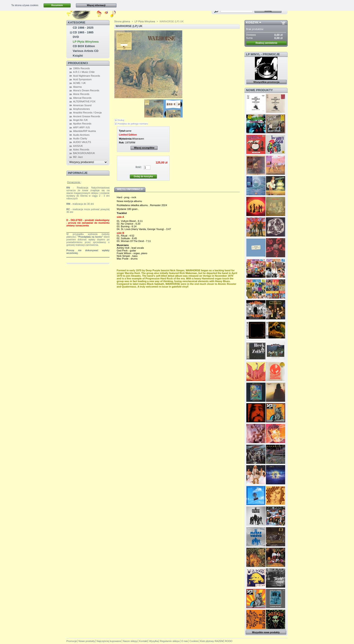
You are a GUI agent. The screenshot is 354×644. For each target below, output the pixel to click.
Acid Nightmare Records (87, 76)
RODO (229, 641)
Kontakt (143, 641)
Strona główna (122, 21)
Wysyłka (154, 641)
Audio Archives (81, 135)
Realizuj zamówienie (267, 43)
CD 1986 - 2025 (83, 28)
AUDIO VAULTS (82, 142)
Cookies (194, 641)
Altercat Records (82, 98)
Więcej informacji (96, 5)
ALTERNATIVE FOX (84, 101)
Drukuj (121, 120)
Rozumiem (57, 5)
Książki (78, 56)
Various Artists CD (86, 51)
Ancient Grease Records (87, 116)
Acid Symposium (82, 79)
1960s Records (82, 68)
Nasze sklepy (130, 641)
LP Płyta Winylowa (86, 42)
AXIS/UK (78, 146)
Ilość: (139, 167)
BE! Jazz (78, 157)
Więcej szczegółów (144, 148)
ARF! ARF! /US (82, 127)
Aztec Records (81, 149)
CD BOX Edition (84, 46)
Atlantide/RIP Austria (85, 131)
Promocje (72, 641)
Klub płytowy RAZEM (212, 641)
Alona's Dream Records (86, 90)
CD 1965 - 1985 (83, 32)
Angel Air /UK (80, 120)
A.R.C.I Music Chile (84, 72)
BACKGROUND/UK (84, 153)
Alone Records (81, 94)
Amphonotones (82, 109)
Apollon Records (82, 124)
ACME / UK (79, 83)
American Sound (82, 105)
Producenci (78, 63)
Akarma (77, 87)
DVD (76, 37)
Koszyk (252, 22)
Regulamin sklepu (170, 641)
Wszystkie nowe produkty (266, 632)
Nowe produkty (260, 90)
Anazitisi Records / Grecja (87, 113)
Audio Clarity (80, 138)
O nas (185, 641)
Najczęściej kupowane (109, 641)
